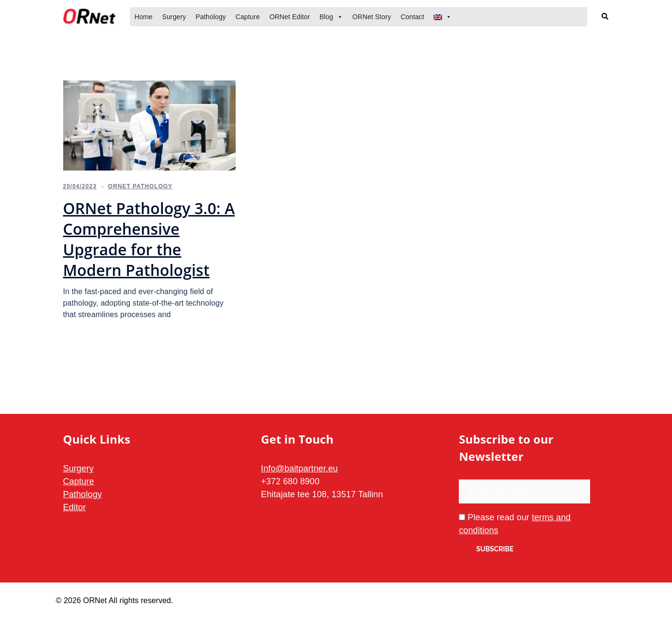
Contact (412, 17)
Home (144, 17)
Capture (248, 17)
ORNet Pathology (141, 186)
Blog (326, 17)
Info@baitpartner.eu (300, 468)
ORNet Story (372, 17)
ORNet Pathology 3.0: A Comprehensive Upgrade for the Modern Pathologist (149, 239)
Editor (75, 507)
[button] (605, 17)
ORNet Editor (290, 17)
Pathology (211, 17)
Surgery (174, 17)
